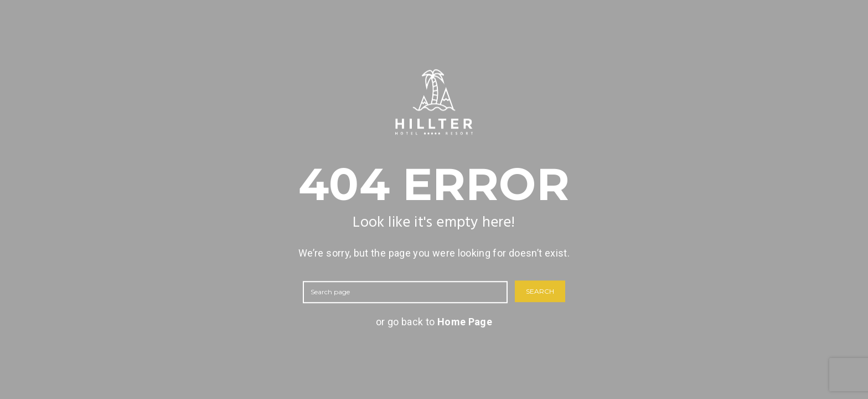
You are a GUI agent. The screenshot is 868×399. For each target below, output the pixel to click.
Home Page (465, 322)
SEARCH (540, 292)
